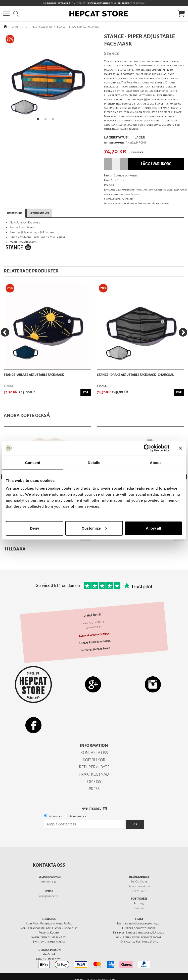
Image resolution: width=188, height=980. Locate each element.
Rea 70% (109, 185)
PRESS (94, 789)
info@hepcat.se (49, 896)
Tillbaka (15, 549)
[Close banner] (180, 448)
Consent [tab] (33, 462)
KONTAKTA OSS (94, 753)
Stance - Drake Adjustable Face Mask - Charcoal (135, 375)
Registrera (55, 816)
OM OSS (94, 782)
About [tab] (155, 462)
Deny (35, 528)
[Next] (183, 332)
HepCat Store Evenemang (95, 642)
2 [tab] (47, 121)
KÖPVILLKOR (94, 760)
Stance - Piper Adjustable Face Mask (78, 27)
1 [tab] (39, 121)
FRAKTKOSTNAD (94, 774)
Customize (94, 528)
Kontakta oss (49, 865)
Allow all (153, 528)
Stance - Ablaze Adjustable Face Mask (34, 375)
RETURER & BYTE (94, 767)
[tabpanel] (47, 79)
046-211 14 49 (49, 882)
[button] (6, 14)
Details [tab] (94, 462)
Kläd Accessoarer (42, 27)
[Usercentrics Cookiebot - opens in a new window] (147, 448)
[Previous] (5, 332)
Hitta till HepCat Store (95, 649)
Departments (19, 27)
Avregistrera (78, 816)
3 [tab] (55, 121)
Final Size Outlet (115, 180)
